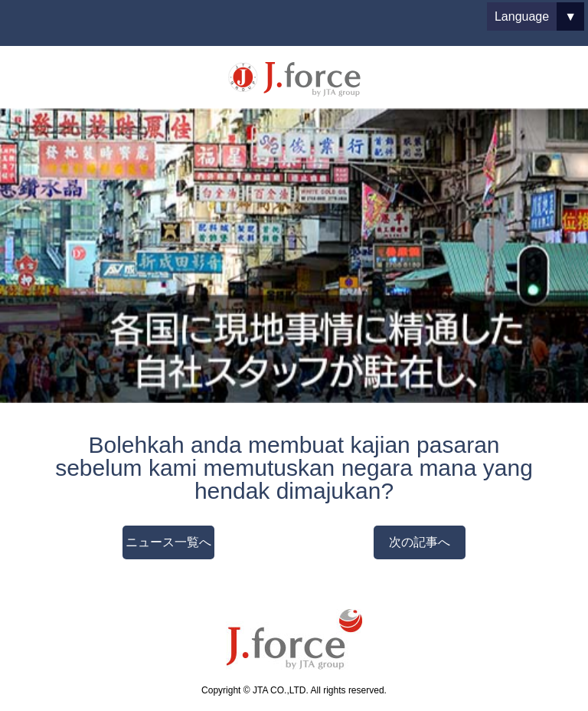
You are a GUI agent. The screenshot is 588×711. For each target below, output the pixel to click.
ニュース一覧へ (168, 542)
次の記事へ (420, 542)
